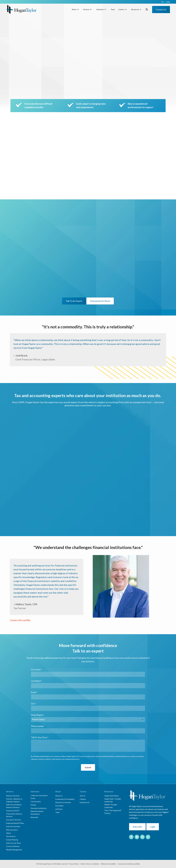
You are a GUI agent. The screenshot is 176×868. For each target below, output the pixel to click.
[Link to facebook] (131, 837)
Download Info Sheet (100, 301)
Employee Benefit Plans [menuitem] (15, 823)
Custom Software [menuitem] (13, 846)
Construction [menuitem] (36, 802)
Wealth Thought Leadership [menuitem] (111, 806)
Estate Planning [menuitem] (12, 840)
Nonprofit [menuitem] (34, 817)
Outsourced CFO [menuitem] (13, 811)
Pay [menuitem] (162, 2)
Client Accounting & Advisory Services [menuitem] (14, 806)
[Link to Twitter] (137, 837)
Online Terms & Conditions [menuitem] (90, 864)
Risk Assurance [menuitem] (12, 830)
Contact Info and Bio (20, 620)
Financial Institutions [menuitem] (39, 808)
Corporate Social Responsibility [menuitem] (129, 864)
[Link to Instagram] (148, 837)
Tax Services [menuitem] (11, 836)
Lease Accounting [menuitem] (13, 826)
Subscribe (137, 827)
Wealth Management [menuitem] (14, 850)
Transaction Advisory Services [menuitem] (14, 815)
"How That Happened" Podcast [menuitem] (113, 812)
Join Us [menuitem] (82, 796)
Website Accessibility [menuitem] (108, 864)
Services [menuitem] (86, 9)
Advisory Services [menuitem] (13, 796)
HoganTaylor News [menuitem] (112, 796)
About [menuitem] (74, 9)
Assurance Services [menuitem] (14, 820)
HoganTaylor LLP (48, 864)
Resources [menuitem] (135, 9)
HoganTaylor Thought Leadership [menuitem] (113, 800)
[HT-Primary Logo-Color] (21, 10)
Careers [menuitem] (121, 9)
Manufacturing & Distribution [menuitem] (37, 813)
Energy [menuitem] (33, 805)
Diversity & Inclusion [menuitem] (63, 802)
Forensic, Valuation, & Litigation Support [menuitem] (14, 800)
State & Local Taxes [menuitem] (14, 843)
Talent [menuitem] (8, 833)
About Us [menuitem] (59, 796)
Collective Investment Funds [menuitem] (39, 797)
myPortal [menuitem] (59, 809)
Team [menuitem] (113, 9)
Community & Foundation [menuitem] (65, 799)
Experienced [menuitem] (84, 802)
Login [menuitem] (168, 2)
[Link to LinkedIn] (142, 837)
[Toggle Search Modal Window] (147, 10)
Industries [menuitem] (100, 9)
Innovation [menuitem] (59, 806)
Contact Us (161, 9)
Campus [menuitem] (83, 799)
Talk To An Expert (74, 301)
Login (153, 827)
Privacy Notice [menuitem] (74, 864)
